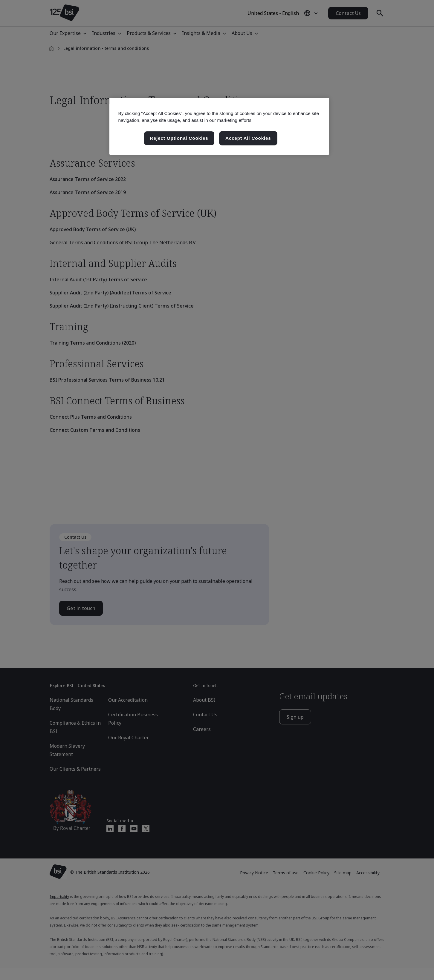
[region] (219, 126)
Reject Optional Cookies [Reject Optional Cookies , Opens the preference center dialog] (179, 138)
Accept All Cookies (248, 138)
